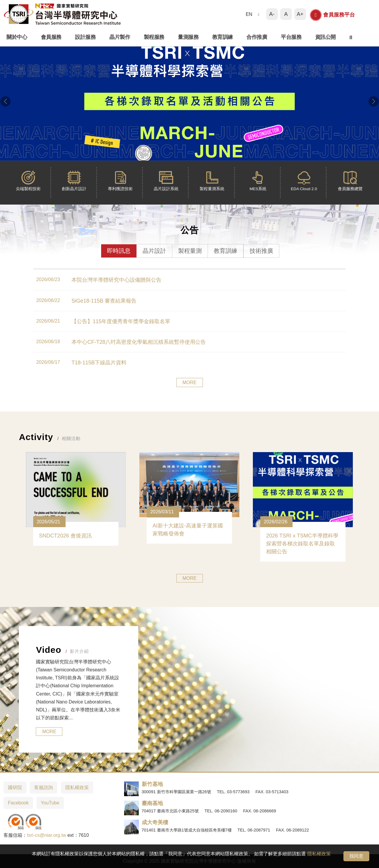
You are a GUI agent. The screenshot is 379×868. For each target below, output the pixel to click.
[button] (5, 101)
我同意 (356, 856)
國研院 (15, 787)
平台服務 (291, 37)
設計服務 (85, 37)
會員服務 (51, 37)
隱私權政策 (319, 854)
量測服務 (188, 37)
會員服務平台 (332, 15)
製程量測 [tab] (190, 251)
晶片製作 (120, 37)
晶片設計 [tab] (154, 251)
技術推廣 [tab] (261, 251)
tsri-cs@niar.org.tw (47, 835)
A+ (300, 14)
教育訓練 (223, 37)
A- (272, 14)
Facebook (18, 803)
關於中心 (17, 37)
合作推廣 (257, 37)
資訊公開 (325, 37)
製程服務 (154, 37)
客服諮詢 (44, 787)
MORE (190, 382)
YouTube (50, 803)
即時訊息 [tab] (119, 251)
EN (249, 14)
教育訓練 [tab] (226, 251)
